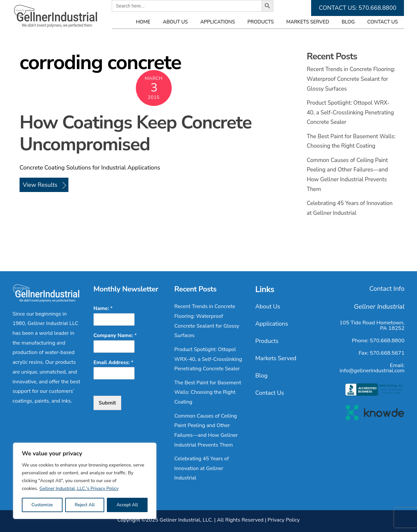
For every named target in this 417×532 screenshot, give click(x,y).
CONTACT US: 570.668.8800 (358, 8)
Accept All (127, 505)
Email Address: (114, 363)
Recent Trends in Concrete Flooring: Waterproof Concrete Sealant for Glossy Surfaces (351, 79)
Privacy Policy (284, 520)
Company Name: (115, 336)
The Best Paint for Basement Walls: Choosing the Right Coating (208, 392)
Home (143, 22)
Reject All (85, 505)
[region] (85, 481)
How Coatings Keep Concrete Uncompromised (136, 133)
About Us (175, 22)
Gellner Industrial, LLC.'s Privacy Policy (79, 488)
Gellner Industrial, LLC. (186, 520)
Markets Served (308, 22)
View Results (40, 185)
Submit (107, 403)
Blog (348, 22)
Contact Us (382, 22)
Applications (218, 22)
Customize (42, 505)
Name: (103, 309)
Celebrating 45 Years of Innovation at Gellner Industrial (201, 468)
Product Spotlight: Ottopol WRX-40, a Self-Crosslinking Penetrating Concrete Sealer (351, 112)
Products (261, 22)
